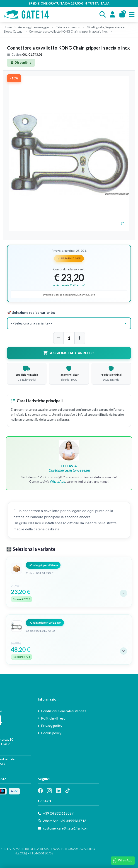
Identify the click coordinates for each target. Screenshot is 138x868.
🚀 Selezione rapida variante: (31, 312)
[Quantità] (69, 338)
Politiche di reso (53, 718)
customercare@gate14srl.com (63, 828)
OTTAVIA (69, 468)
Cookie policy (51, 733)
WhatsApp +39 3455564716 (62, 821)
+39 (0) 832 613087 (56, 813)
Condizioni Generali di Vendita (64, 711)
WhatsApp (58, 481)
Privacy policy (52, 726)
